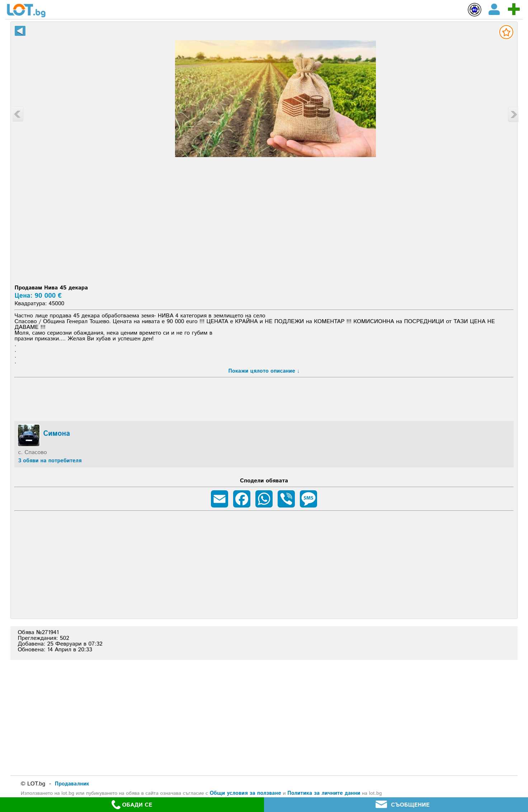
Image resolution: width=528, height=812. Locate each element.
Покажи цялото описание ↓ (264, 371)
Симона (56, 434)
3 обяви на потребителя (50, 461)
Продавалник (72, 784)
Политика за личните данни (324, 793)
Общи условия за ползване (246, 793)
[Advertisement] (264, 228)
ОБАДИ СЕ (132, 805)
